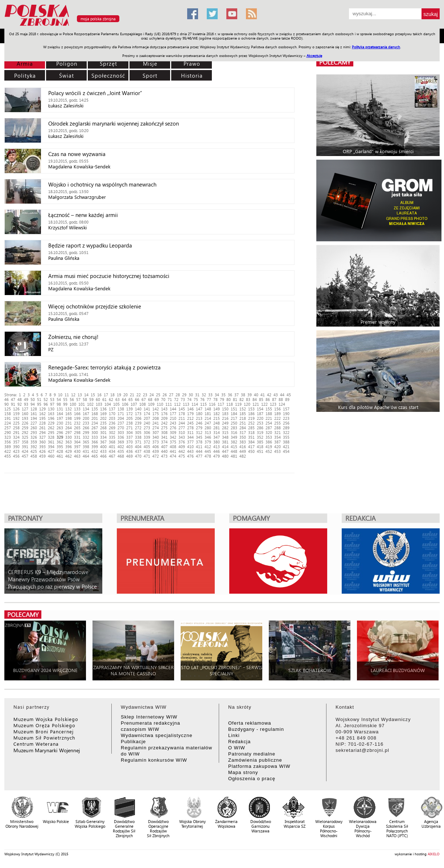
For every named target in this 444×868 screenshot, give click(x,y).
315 (225, 432)
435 (121, 451)
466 (103, 456)
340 (156, 437)
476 (190, 456)
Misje (150, 64)
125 (8, 409)
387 (277, 442)
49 (26, 399)
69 (157, 399)
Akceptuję (314, 56)
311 (190, 432)
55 (65, 399)
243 (173, 423)
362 (60, 442)
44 (282, 395)
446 (217, 451)
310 (182, 432)
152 (243, 409)
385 (260, 442)
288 (277, 428)
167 (86, 413)
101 (82, 404)
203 (112, 418)
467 (112, 456)
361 (51, 442)
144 (173, 409)
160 (25, 413)
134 (86, 409)
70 (163, 399)
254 (269, 423)
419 (269, 447)
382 (234, 442)
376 (182, 442)
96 (46, 404)
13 (80, 395)
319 (260, 432)
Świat (67, 75)
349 (234, 437)
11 (67, 395)
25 (158, 395)
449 (243, 451)
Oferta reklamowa (250, 723)
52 (46, 399)
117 (221, 404)
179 (190, 413)
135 (95, 409)
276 (173, 428)
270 (121, 428)
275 (164, 428)
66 (137, 399)
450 (251, 451)
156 (277, 409)
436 (129, 451)
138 (121, 409)
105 (116, 404)
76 (202, 399)
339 (147, 437)
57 (78, 399)
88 (281, 399)
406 (156, 447)
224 (8, 423)
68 (150, 399)
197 (60, 418)
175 (156, 413)
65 (131, 399)
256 (286, 423)
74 (189, 399)
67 (144, 399)
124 (282, 404)
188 (269, 413)
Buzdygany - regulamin (256, 729)
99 (65, 404)
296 (60, 432)
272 (138, 428)
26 (165, 395)
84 (255, 399)
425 (34, 451)
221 (269, 418)
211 (182, 418)
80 (229, 399)
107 (134, 404)
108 (143, 404)
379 (208, 442)
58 (85, 399)
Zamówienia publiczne (255, 760)
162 (42, 413)
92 (20, 404)
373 (156, 442)
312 (199, 432)
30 (191, 395)
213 (199, 418)
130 (51, 409)
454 (286, 451)
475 (182, 456)
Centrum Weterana (36, 744)
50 (33, 399)
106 (125, 404)
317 (243, 432)
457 (25, 456)
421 (286, 447)
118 (230, 404)
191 (8, 418)
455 (8, 456)
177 (173, 413)
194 (34, 418)
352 (260, 437)
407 (164, 447)
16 (99, 395)
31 (197, 395)
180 (199, 413)
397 (77, 447)
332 (86, 437)
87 (274, 399)
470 (138, 456)
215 (217, 418)
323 (8, 437)
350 (243, 437)
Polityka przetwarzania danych (376, 47)
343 (182, 437)
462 (69, 456)
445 (208, 451)
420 (277, 447)
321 (277, 432)
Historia (192, 75)
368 (112, 442)
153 (251, 409)
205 (129, 418)
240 (147, 423)
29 (184, 395)
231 (69, 423)
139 (129, 409)
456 (16, 456)
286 (260, 428)
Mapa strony (243, 772)
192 (16, 418)
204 (121, 418)
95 (39, 404)
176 (164, 413)
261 (42, 428)
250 (234, 423)
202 (103, 418)
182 (217, 413)
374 (164, 442)
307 (156, 432)
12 (73, 395)
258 (16, 428)
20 (126, 395)
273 (147, 428)
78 (215, 399)
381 (225, 442)
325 (25, 437)
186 (251, 413)
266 (86, 428)
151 (234, 409)
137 (112, 409)
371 (138, 442)
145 (182, 409)
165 (69, 413)
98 (59, 404)
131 (60, 409)
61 (104, 399)
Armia (25, 64)
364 (77, 442)
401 (112, 447)
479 (217, 456)
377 (190, 442)
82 (242, 399)
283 (234, 428)
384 (251, 442)
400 (103, 447)
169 (103, 413)
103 (99, 404)
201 (95, 418)
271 (129, 428)
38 (243, 395)
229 (51, 423)
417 (251, 447)
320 (269, 432)
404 (138, 447)
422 (8, 451)
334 (103, 437)
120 (247, 404)
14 (86, 395)
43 (276, 395)
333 (95, 437)
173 (138, 413)
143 (164, 409)
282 (225, 428)
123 (273, 404)
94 (33, 404)
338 (138, 437)
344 (190, 437)
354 (277, 437)
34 (217, 395)
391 (25, 447)
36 (230, 395)
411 (199, 447)
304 (129, 432)
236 (112, 423)
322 (286, 432)
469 (129, 456)
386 (269, 442)
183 (225, 413)
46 (7, 399)
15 (93, 395)
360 (42, 442)
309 (173, 432)
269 (112, 428)
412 (208, 447)
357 (16, 442)
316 (234, 432)
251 (243, 423)
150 (225, 409)
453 (277, 451)
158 (8, 413)
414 (225, 447)
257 (8, 428)
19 (119, 395)
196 (51, 418)
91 (13, 404)
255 (277, 423)
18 (112, 395)
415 (234, 447)
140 (138, 409)
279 (199, 428)
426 (42, 451)
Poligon (67, 64)
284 (243, 428)
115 (203, 404)
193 (25, 418)
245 (190, 423)
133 (77, 409)
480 (225, 456)
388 (286, 442)
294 (42, 432)
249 (225, 423)
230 (60, 423)
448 (234, 451)
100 (73, 404)
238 (129, 423)
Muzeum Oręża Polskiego (44, 725)
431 (86, 451)
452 (269, 451)
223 (286, 418)
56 (72, 399)
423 (16, 451)
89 (287, 399)
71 (170, 399)
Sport (150, 75)
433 (103, 451)
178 (182, 413)
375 (173, 442)
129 (42, 409)
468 (121, 456)
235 (103, 423)
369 (121, 442)
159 (16, 413)
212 (190, 418)
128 (34, 409)
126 (16, 409)
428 (60, 451)
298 (77, 432)
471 (147, 456)
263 (60, 428)
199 (77, 418)
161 (34, 413)
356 (8, 442)
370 (129, 442)
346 (208, 437)
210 (173, 418)
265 (77, 428)
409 (182, 447)
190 (286, 413)
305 (138, 432)
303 (121, 432)
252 (251, 423)
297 (69, 432)
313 (208, 432)
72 (176, 399)
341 (164, 437)
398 (86, 447)
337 (129, 437)
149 (217, 409)
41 (263, 395)
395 (60, 447)
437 (138, 451)
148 (208, 409)
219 (251, 418)
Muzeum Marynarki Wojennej (47, 750)
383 (243, 442)
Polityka (25, 75)
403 (129, 447)
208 (156, 418)
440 (164, 451)
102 (90, 404)
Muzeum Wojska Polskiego (46, 719)
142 (156, 409)
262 (51, 428)
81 (235, 399)
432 (95, 451)
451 (260, 451)
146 (190, 409)
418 (260, 447)
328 (51, 437)
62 (111, 399)
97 (52, 404)
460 (51, 456)
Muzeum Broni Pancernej (44, 731)
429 (69, 451)
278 (190, 428)
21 (132, 395)
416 (243, 447)
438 (147, 451)
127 (25, 409)
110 (160, 404)
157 (286, 409)
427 (51, 451)
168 (95, 413)
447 (225, 451)
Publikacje (133, 742)
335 (112, 437)
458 (34, 456)
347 (217, 437)
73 (183, 399)
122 (264, 404)
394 (51, 447)
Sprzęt (108, 64)
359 (34, 442)
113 (186, 404)
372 (147, 442)
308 (164, 432)
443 (190, 451)
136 (103, 409)
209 (164, 418)
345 (199, 437)
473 (164, 456)
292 (25, 432)
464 (86, 456)
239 (138, 423)
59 (91, 399)
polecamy (335, 62)
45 (289, 395)
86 (268, 399)
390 (16, 447)
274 (156, 428)
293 (34, 432)
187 (260, 413)
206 (138, 418)
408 (173, 447)
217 (234, 418)
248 (217, 423)
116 (212, 404)
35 (223, 395)
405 (147, 447)
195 (42, 418)
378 (199, 442)
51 (39, 399)
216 (225, 418)
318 (251, 432)
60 (98, 399)
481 (234, 456)
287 (269, 428)
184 (234, 413)
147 (199, 409)
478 (208, 456)
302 (112, 432)
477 (199, 456)
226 (25, 423)
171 (121, 413)
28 (178, 395)
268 (103, 428)
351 (251, 437)
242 (164, 423)
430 (77, 451)
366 (95, 442)
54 (59, 399)
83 (248, 399)
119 (238, 404)
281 (217, 428)
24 (152, 395)
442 (182, 451)
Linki (234, 735)
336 (121, 437)
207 (147, 418)
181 (208, 413)
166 (77, 413)
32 (204, 395)
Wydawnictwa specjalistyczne (157, 735)
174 (147, 413)
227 (34, 423)
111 (169, 404)
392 (34, 447)
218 (243, 418)
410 (190, 447)
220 (260, 418)
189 (277, 413)
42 (269, 395)
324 (16, 437)
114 (195, 404)
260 (34, 428)
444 (199, 451)
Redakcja (239, 742)
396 (69, 447)
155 (269, 409)
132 (69, 409)
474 (173, 456)
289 (286, 428)
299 (86, 432)
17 (106, 395)
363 (69, 442)
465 (95, 456)
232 (77, 423)
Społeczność (108, 75)
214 (208, 418)
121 (256, 404)
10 (60, 395)
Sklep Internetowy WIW (149, 717)
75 (196, 399)
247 (208, 423)
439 (156, 451)
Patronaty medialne (252, 754)
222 (277, 418)
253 (260, 423)
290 (8, 432)
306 (147, 432)
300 (95, 432)
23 (145, 395)
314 (217, 432)
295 (51, 432)
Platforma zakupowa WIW (259, 766)
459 (42, 456)
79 (222, 399)
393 (42, 447)
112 (177, 404)
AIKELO (434, 854)
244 (182, 423)
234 (95, 423)
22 (139, 395)
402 (121, 447)
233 (86, 423)
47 (13, 399)
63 (118, 399)
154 (260, 409)
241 (156, 423)
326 (34, 437)
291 (16, 432)
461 (60, 456)
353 (269, 437)
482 (243, 456)
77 (209, 399)
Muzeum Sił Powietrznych (44, 738)
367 (103, 442)
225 (16, 423)
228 (42, 423)
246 (199, 423)
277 (182, 428)
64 (124, 399)
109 (151, 404)
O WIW (237, 748)
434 (112, 451)
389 (8, 447)
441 (173, 451)
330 (69, 437)
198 (69, 418)
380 (217, 442)
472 (156, 456)
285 (251, 428)
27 (171, 395)
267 (95, 428)
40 (256, 395)
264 (69, 428)
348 (225, 437)
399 (95, 447)
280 (208, 428)
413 (217, 447)
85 (261, 399)
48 (20, 399)
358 (25, 442)
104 (108, 404)
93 (26, 404)
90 (7, 404)
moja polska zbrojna (98, 19)
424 (25, 451)
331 (77, 437)
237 (121, 423)
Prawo (192, 64)
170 (112, 413)
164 (60, 413)
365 (86, 442)
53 (52, 399)
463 (77, 456)
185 (243, 413)
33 (210, 395)
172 (129, 413)
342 (173, 437)
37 (237, 395)
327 (42, 437)
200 (86, 418)
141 (147, 409)
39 (250, 395)
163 (51, 413)
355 (286, 437)
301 (103, 432)
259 (25, 428)
